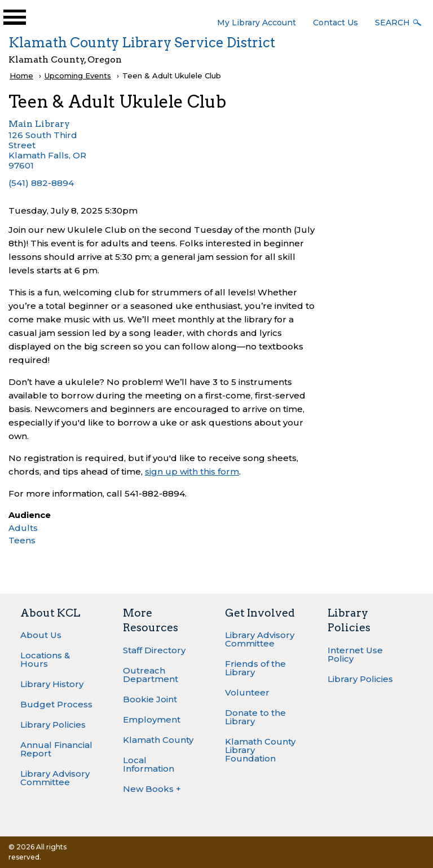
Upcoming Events (78, 76)
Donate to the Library (255, 717)
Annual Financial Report (56, 749)
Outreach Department (151, 675)
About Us (41, 635)
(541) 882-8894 (41, 183)
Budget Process (56, 704)
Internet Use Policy (355, 654)
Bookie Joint (150, 699)
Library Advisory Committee (55, 778)
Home (21, 76)
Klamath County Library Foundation (260, 750)
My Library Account (257, 23)
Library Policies (53, 725)
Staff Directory (154, 650)
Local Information (149, 764)
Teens (22, 540)
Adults (23, 528)
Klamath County (158, 740)
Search (392, 23)
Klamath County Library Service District (142, 43)
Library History (52, 684)
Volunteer (247, 692)
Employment (152, 719)
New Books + (152, 789)
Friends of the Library (255, 668)
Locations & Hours (45, 659)
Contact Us (335, 23)
